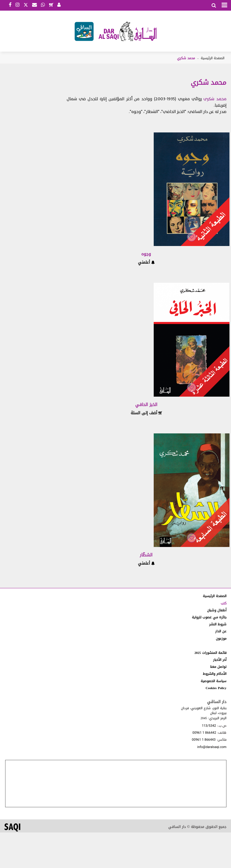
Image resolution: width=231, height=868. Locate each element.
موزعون (221, 639)
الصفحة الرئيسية (213, 58)
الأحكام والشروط (215, 674)
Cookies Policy (216, 688)
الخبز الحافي (146, 405)
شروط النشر (218, 624)
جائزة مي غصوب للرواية (209, 617)
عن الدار (221, 631)
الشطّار (146, 555)
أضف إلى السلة (146, 413)
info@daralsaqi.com (212, 747)
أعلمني (146, 262)
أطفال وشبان (217, 610)
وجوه (146, 254)
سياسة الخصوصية (214, 681)
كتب (224, 603)
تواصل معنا (218, 667)
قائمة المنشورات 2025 (210, 653)
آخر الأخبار (220, 660)
